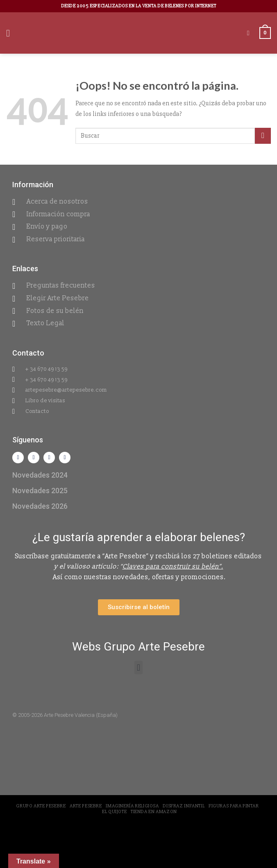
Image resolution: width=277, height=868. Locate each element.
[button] (138, 667)
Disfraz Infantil (184, 806)
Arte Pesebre (86, 806)
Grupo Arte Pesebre (41, 806)
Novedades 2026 (40, 506)
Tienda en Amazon (154, 812)
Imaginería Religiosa (132, 806)
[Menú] (11, 33)
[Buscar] (250, 33)
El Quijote (114, 812)
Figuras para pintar (234, 806)
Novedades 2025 (40, 491)
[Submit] (263, 136)
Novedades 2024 (40, 475)
